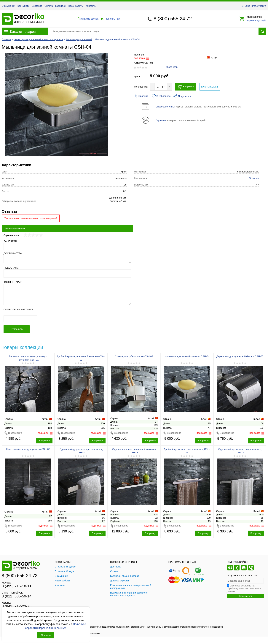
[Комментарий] (67, 294)
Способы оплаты (165, 107)
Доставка (37, 6)
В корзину (185, 87)
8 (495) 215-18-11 (17, 586)
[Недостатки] (67, 274)
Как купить (23, 6)
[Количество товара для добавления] (158, 87)
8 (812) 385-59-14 (17, 596)
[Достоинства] (67, 259)
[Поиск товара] (153, 31)
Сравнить (142, 96)
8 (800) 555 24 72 (173, 19)
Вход (247, 6)
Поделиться (182, 96)
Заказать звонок (87, 19)
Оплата (49, 6)
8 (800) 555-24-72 (20, 576)
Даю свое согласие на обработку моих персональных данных (244, 588)
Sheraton (254, 178)
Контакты (91, 6)
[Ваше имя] (67, 246)
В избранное (161, 96)
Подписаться (245, 596)
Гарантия (60, 6)
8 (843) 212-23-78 (17, 606)
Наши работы (76, 6)
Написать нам (110, 19)
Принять (46, 635)
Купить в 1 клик (210, 87)
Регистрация (259, 6)
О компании (8, 6)
